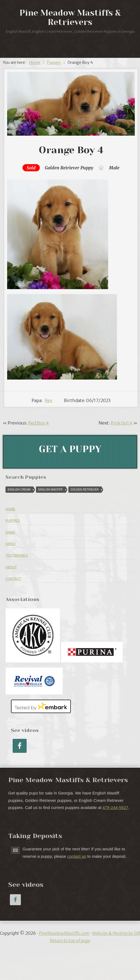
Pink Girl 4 (122, 423)
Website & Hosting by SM (116, 933)
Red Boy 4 (39, 423)
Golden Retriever (62, 168)
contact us (77, 856)
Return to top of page (70, 941)
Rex (48, 400)
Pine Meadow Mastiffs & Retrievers (70, 18)
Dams (10, 532)
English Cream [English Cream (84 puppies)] (19, 490)
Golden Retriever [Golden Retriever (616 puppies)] (85, 490)
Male (114, 168)
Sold (31, 168)
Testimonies (17, 555)
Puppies (13, 521)
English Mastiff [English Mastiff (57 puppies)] (50, 490)
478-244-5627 (115, 807)
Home (10, 509)
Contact (13, 579)
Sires (10, 544)
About (11, 567)
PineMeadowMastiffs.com (64, 933)
